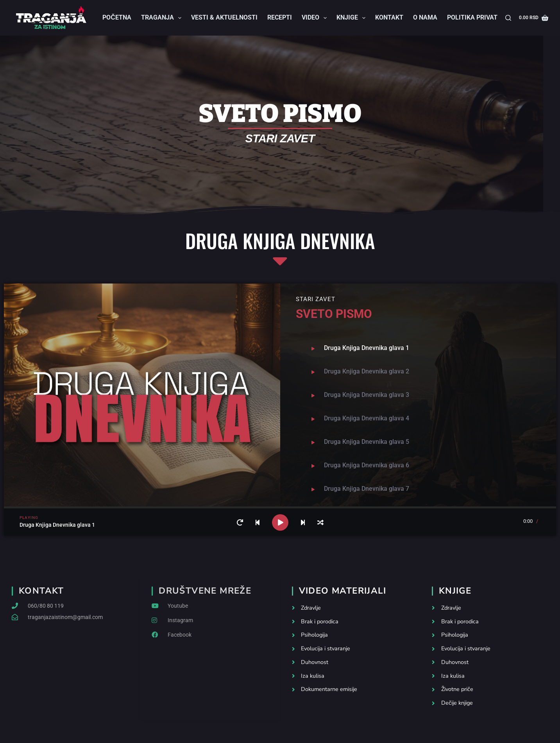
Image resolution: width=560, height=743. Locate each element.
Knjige (352, 18)
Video (316, 18)
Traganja (163, 18)
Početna (117, 17)
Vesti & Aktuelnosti (224, 17)
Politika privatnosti (481, 17)
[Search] (508, 18)
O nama (425, 17)
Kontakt (389, 17)
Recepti (280, 17)
